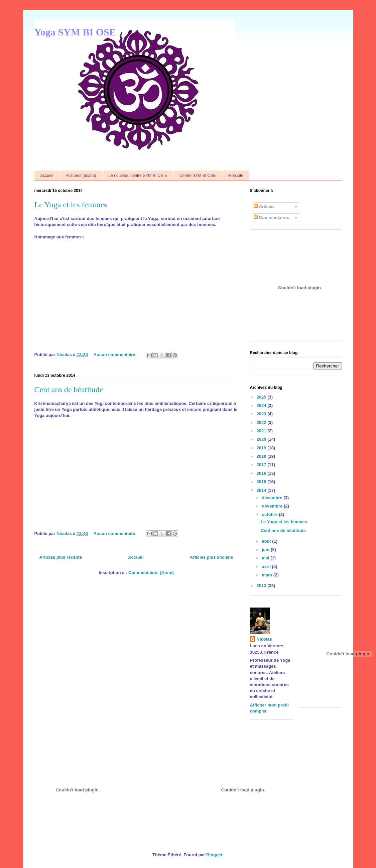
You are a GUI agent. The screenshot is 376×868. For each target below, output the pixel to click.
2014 (262, 490)
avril (267, 567)
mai (266, 558)
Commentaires (271, 218)
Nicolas (264, 639)
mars (268, 575)
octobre (270, 514)
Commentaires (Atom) (151, 573)
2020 (262, 439)
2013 (262, 586)
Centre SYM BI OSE (198, 176)
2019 (262, 448)
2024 (262, 405)
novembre (273, 506)
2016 (262, 473)
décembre (273, 498)
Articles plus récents (61, 557)
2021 (262, 431)
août (267, 541)
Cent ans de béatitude (69, 390)
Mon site (236, 176)
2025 (262, 397)
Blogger (214, 855)
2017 (262, 465)
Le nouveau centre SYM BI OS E (138, 176)
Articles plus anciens (211, 557)
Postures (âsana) (81, 176)
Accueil (47, 176)
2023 (262, 414)
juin (266, 550)
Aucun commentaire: (116, 355)
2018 (262, 456)
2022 (262, 422)
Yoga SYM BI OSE (75, 32)
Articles (264, 206)
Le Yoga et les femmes (71, 205)
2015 (262, 482)
